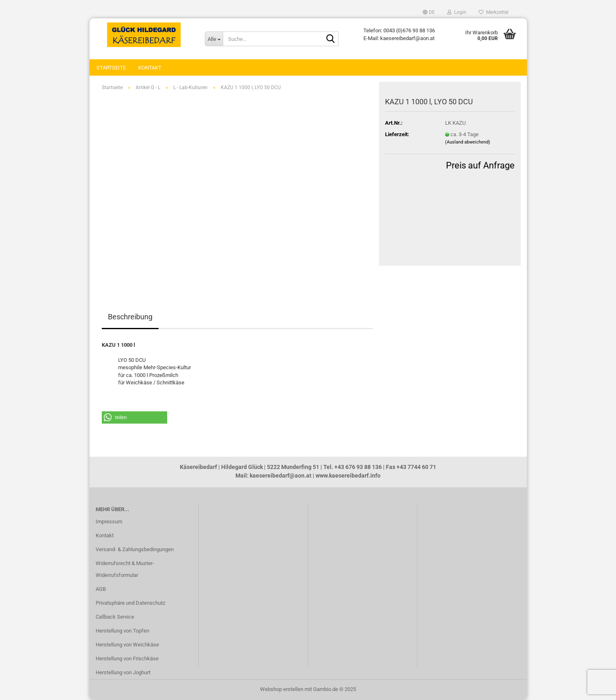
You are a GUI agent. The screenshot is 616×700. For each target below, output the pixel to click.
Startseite (111, 68)
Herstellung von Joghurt (123, 672)
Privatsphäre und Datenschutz (130, 603)
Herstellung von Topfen (122, 631)
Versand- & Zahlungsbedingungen (135, 549)
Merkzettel (494, 12)
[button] (429, 12)
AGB (101, 589)
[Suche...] (214, 39)
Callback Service (115, 617)
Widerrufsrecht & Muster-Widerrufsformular (125, 569)
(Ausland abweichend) (468, 142)
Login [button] (457, 12)
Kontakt (150, 68)
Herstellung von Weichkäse (127, 645)
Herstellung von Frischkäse (127, 658)
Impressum (109, 522)
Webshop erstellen (282, 689)
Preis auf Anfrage (480, 165)
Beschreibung (130, 317)
